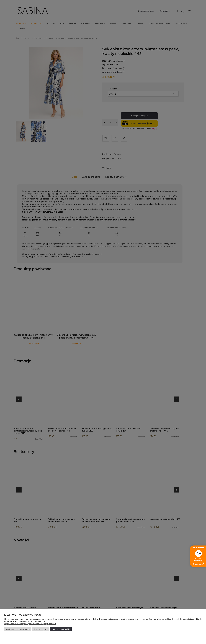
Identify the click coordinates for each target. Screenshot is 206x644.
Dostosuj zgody (41, 629)
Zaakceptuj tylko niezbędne (18, 629)
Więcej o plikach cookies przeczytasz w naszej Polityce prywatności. (30, 624)
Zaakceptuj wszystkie (61, 629)
